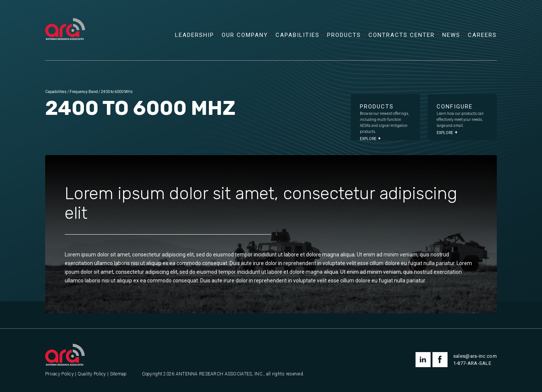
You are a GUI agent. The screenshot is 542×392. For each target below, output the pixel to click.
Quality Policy (92, 374)
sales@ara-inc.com (475, 356)
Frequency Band (84, 92)
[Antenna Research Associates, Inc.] (65, 21)
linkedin (423, 360)
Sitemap (118, 374)
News (451, 35)
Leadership (195, 35)
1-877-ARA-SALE (472, 363)
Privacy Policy (59, 374)
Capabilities (298, 35)
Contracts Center (402, 35)
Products (344, 35)
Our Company (245, 35)
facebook (440, 360)
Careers (482, 35)
